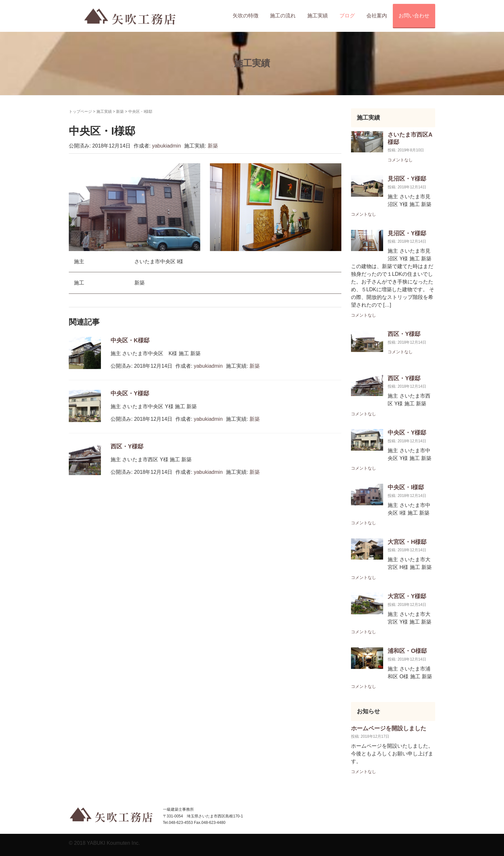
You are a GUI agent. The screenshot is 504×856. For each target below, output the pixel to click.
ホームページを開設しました (389, 728)
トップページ (80, 112)
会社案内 (377, 16)
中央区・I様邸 (406, 487)
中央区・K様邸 (130, 340)
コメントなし (400, 160)
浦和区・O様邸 (407, 651)
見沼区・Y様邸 (407, 179)
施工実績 (318, 16)
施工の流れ (283, 16)
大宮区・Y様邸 (407, 596)
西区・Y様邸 (127, 446)
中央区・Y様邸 (130, 393)
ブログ (347, 16)
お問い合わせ (414, 16)
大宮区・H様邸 (407, 542)
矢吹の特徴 (246, 16)
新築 (120, 112)
